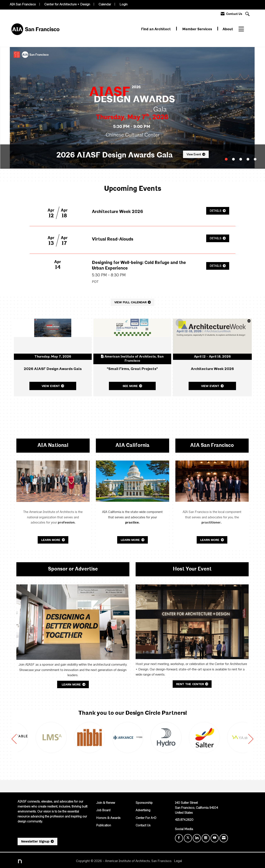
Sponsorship (144, 803)
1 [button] (226, 159)
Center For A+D (146, 818)
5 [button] (255, 159)
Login (123, 5)
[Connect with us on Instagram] (206, 838)
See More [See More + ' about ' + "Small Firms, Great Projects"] (130, 386)
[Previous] (14, 741)
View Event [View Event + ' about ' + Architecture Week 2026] (210, 386)
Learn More (51, 540)
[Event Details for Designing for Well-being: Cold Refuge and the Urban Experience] (144, 269)
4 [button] (248, 159)
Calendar (105, 5)
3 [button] (241, 159)
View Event (194, 155)
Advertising (143, 811)
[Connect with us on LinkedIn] (197, 838)
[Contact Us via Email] (224, 838)
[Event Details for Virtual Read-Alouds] (113, 240)
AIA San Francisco (23, 5)
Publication (104, 826)
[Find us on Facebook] (179, 838)
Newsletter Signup (35, 841)
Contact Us (143, 826)
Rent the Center (190, 684)
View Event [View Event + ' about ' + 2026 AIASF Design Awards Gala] (51, 386)
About (228, 29)
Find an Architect (156, 29)
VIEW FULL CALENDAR (130, 302)
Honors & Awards (108, 818)
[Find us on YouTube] (215, 838)
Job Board (103, 811)
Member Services (198, 29)
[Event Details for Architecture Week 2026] (117, 212)
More (243, 29)
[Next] (251, 741)
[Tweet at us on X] (188, 838)
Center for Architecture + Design (67, 5)
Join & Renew (106, 803)
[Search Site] (248, 14)
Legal (178, 861)
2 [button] (233, 159)
